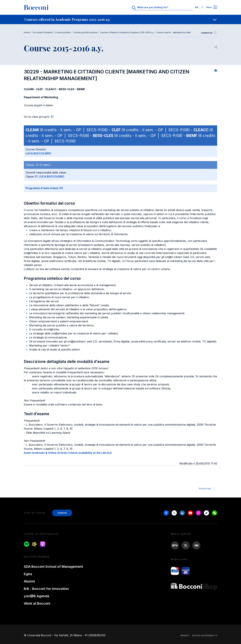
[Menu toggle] (215, 7)
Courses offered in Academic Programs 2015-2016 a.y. (127, 32)
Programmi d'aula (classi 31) (44, 188)
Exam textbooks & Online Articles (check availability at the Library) (68, 453)
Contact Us (209, 33)
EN (197, 7)
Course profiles (63, 32)
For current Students (43, 32)
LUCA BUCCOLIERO (38, 153)
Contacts (62, 513)
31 (52, 117)
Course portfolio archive (85, 32)
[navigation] (120, 19)
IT (203, 7)
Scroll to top (208, 489)
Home (27, 32)
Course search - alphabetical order (174, 32)
